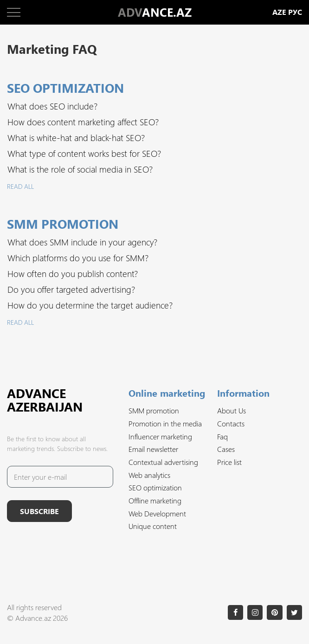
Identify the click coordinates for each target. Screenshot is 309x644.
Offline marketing (155, 500)
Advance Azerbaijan (45, 400)
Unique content (153, 526)
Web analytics (149, 475)
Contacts (231, 423)
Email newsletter (153, 449)
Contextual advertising (163, 462)
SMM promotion (154, 410)
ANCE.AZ (155, 12)
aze (279, 12)
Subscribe (39, 511)
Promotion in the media (165, 423)
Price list (229, 462)
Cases (226, 449)
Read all (20, 186)
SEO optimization (155, 487)
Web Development (157, 513)
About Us (232, 410)
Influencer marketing (160, 436)
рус (295, 12)
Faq (222, 436)
